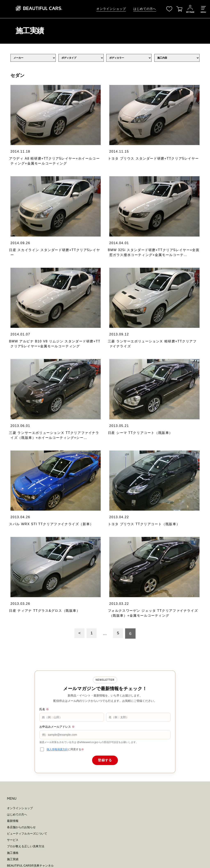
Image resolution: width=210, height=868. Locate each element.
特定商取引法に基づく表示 (24, 759)
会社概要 (13, 647)
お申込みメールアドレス (57, 489)
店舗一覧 (13, 641)
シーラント (14, 700)
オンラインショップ (111, 9)
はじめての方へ (145, 9)
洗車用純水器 (16, 713)
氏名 (44, 472)
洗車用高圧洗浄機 (18, 719)
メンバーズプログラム (21, 634)
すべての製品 (16, 675)
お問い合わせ (16, 653)
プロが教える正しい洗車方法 (26, 609)
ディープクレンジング (21, 687)
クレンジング (16, 681)
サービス (13, 602)
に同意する (65, 512)
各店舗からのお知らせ (21, 590)
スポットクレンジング (21, 694)
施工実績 (13, 621)
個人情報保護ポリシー (21, 753)
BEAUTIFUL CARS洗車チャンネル (30, 628)
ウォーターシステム (20, 726)
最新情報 (13, 583)
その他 (11, 732)
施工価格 (13, 615)
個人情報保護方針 (57, 512)
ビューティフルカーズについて (27, 596)
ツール (11, 707)
